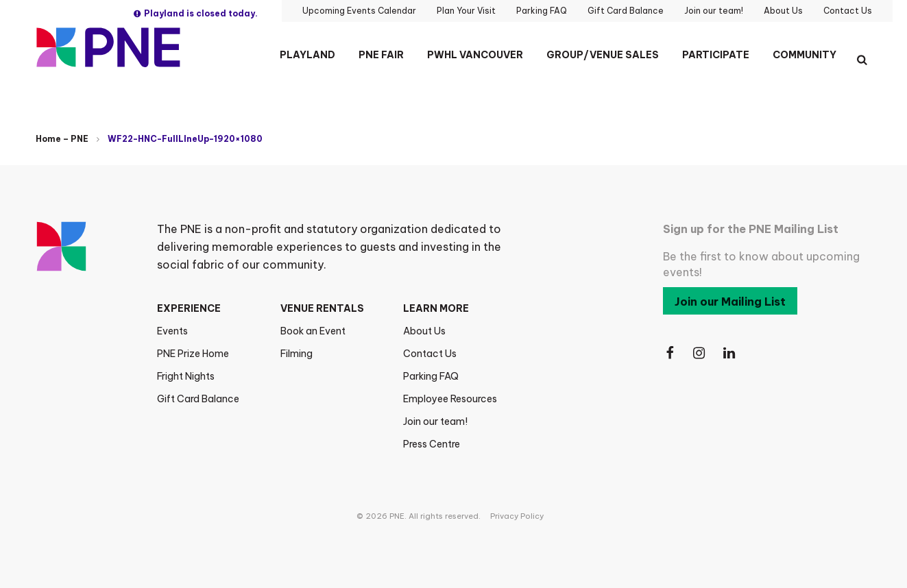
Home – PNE (62, 139)
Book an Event (313, 331)
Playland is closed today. (196, 13)
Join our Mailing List (730, 302)
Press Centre (432, 444)
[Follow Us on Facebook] (670, 353)
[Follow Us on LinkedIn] (730, 353)
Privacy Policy (517, 516)
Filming (297, 354)
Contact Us (430, 354)
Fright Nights (186, 376)
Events (172, 331)
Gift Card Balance (198, 399)
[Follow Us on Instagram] (700, 353)
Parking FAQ (431, 376)
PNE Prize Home (193, 354)
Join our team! (435, 421)
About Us (424, 331)
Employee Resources (450, 399)
